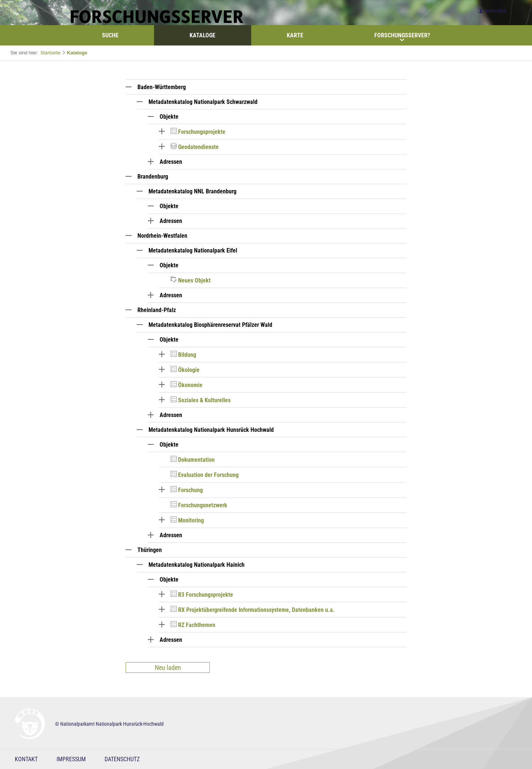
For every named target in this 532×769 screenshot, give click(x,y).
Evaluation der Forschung (208, 475)
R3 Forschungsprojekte (206, 595)
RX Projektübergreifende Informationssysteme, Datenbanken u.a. (256, 610)
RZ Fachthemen (197, 625)
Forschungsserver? (402, 37)
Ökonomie (190, 385)
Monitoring (191, 520)
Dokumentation (196, 460)
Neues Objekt (194, 280)
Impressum (71, 759)
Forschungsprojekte (202, 132)
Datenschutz (122, 759)
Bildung (187, 355)
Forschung (190, 490)
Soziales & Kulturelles (204, 400)
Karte (295, 35)
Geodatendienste (198, 147)
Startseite (50, 53)
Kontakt (26, 759)
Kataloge (202, 35)
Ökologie (189, 370)
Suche (110, 35)
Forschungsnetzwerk (203, 505)
